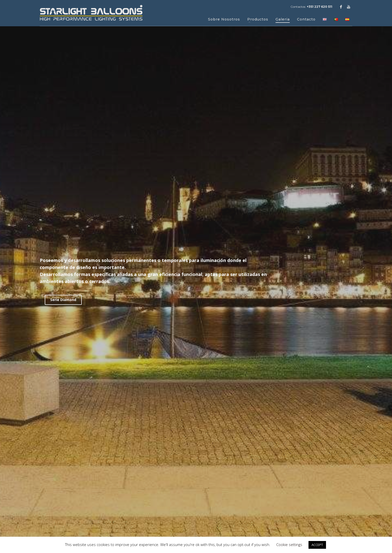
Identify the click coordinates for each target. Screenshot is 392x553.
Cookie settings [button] (289, 544)
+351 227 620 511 (319, 7)
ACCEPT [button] (317, 545)
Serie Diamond (63, 300)
